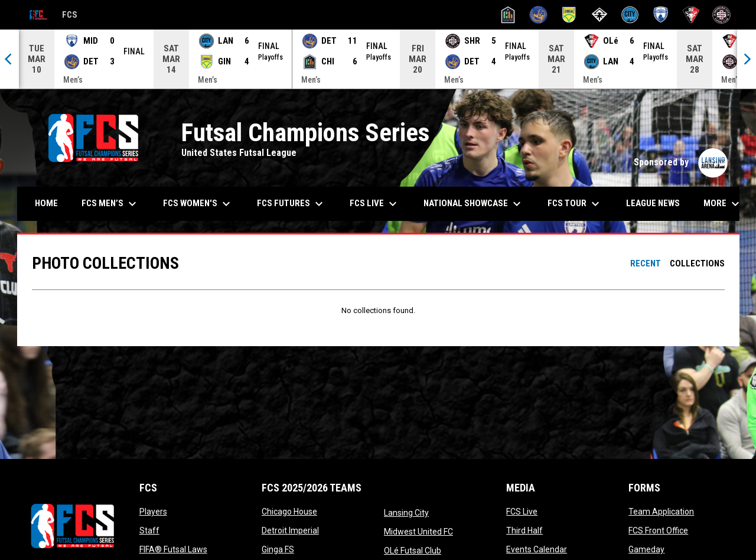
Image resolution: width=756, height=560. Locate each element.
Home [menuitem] (46, 203)
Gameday (646, 549)
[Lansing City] (630, 15)
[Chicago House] (508, 15)
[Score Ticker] (378, 59)
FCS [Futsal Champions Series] (50, 15)
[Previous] (9, 59)
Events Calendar (537, 549)
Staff (149, 530)
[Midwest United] (661, 15)
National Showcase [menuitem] (474, 204)
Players (153, 512)
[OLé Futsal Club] (691, 15)
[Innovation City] (600, 15)
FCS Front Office (658, 530)
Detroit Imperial (290, 530)
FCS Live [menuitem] (375, 204)
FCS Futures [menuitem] (291, 204)
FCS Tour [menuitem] (575, 204)
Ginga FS (278, 549)
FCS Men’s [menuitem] (110, 204)
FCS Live (522, 512)
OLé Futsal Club (413, 551)
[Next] (747, 59)
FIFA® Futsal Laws (173, 549)
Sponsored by (681, 162)
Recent (646, 263)
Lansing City (406, 513)
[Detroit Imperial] (538, 15)
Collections (697, 263)
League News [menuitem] (653, 203)
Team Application (661, 512)
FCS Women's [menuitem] (198, 204)
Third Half (524, 530)
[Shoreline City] (721, 15)
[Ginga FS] (569, 15)
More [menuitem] (723, 204)
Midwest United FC (418, 532)
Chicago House (289, 512)
